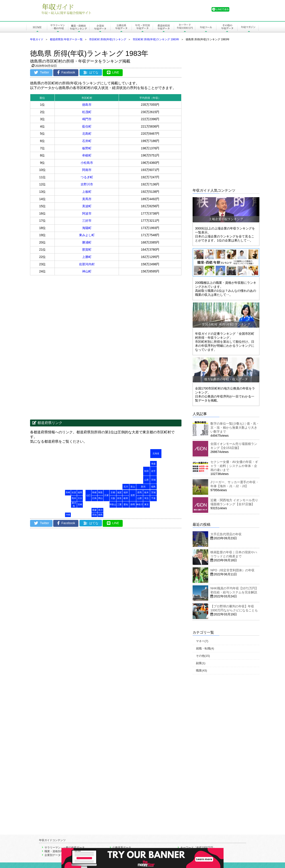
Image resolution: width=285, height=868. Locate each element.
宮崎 (80, 504)
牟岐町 (87, 155)
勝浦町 (87, 242)
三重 (119, 504)
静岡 (133, 504)
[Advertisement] (68, 311)
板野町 (87, 148)
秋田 (147, 471)
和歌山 (113, 504)
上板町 (87, 192)
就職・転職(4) (205, 648)
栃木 (147, 492)
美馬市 (87, 199)
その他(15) (203, 656)
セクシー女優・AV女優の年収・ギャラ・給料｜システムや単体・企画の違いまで (234, 466)
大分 (80, 498)
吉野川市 (87, 184)
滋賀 (119, 492)
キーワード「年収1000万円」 (198, 848)
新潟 (143, 487)
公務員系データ (122, 848)
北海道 (156, 453)
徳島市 (87, 105)
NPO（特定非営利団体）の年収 (232, 570)
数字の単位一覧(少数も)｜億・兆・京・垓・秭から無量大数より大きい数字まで (235, 428)
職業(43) (202, 670)
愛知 (126, 504)
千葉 (153, 498)
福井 (126, 492)
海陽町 (87, 228)
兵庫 (106, 495)
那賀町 (87, 249)
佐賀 (74, 492)
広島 (94, 498)
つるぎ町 (87, 177)
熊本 (74, 498)
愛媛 (94, 510)
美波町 (87, 206)
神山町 (87, 271)
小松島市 (87, 163)
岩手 (153, 471)
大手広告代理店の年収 (226, 534)
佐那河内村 (87, 264)
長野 (133, 495)
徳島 (100, 515)
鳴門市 (87, 119)
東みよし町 (87, 235)
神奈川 (140, 504)
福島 (153, 487)
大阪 (113, 498)
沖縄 (68, 515)
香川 (100, 510)
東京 (147, 504)
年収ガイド (37, 39)
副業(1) (201, 663)
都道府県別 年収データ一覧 (66, 39)
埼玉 (147, 498)
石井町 (87, 141)
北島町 (87, 134)
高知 (94, 515)
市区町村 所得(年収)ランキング (108, 39)
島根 (94, 492)
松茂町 (87, 112)
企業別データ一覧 (55, 855)
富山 (133, 487)
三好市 (87, 221)
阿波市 (87, 213)
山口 (88, 495)
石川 (126, 487)
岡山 (100, 498)
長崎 (68, 492)
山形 (147, 480)
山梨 (140, 498)
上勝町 (87, 257)
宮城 (153, 480)
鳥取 (100, 492)
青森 (153, 464)
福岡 (80, 492)
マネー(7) (202, 641)
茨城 (153, 492)
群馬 (140, 492)
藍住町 (87, 126)
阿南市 (87, 170)
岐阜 (126, 498)
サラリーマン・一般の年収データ (65, 848)
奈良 (119, 498)
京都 (113, 492)
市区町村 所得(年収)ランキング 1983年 (156, 39)
